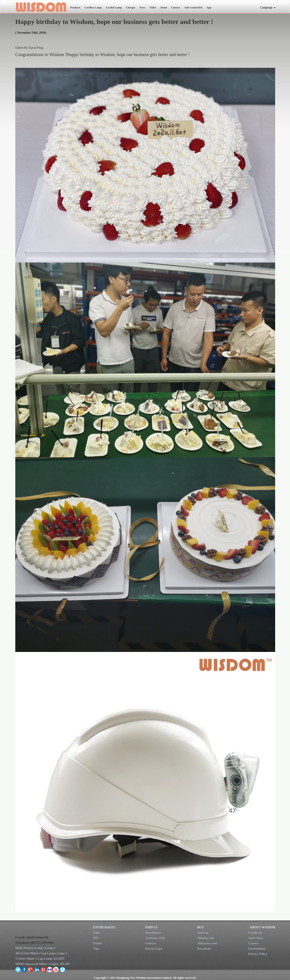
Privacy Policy (258, 954)
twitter (18, 969)
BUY (200, 927)
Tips (96, 949)
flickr (50, 969)
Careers (254, 943)
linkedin (37, 969)
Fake (97, 933)
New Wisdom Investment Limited (41, 7)
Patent (98, 943)
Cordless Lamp (93, 8)
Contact (176, 8)
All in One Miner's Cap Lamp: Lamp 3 (41, 953)
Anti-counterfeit (193, 8)
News (142, 8)
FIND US (151, 927)
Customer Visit (155, 938)
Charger (130, 8)
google (31, 969)
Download (204, 949)
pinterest (43, 969)
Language (268, 7)
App (209, 8)
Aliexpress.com (207, 943)
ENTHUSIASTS (104, 927)
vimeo (62, 969)
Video (153, 8)
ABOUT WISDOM (263, 927)
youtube (56, 969)
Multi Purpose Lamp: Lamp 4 (35, 948)
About (164, 8)
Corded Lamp (114, 8)
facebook (24, 969)
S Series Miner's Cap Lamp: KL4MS (40, 959)
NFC (97, 938)
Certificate (255, 933)
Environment (257, 949)
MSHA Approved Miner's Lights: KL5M (42, 964)
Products (75, 8)
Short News (256, 938)
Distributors (153, 933)
